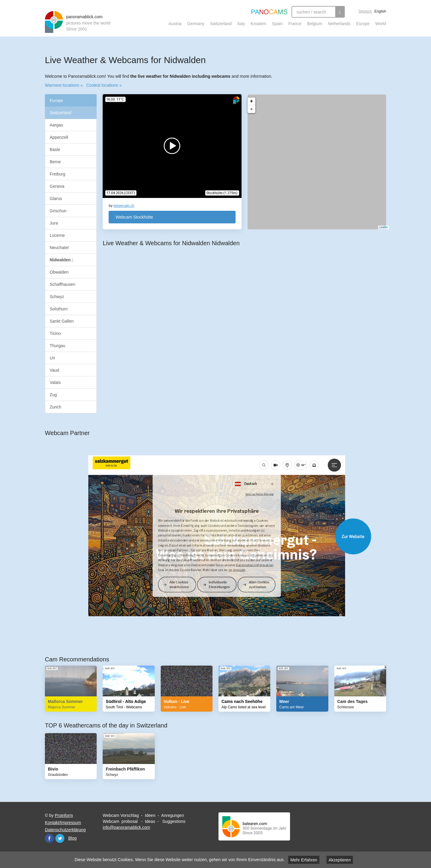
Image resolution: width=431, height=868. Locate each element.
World (381, 24)
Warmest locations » (64, 85)
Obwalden (59, 272)
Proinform (64, 815)
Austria (175, 24)
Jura (54, 223)
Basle (55, 150)
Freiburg (57, 174)
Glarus (56, 199)
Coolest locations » (104, 85)
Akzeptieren (340, 860)
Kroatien (259, 24)
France (295, 24)
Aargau (56, 125)
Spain (277, 24)
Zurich (56, 407)
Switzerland (221, 24)
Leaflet (381, 227)
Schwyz (57, 297)
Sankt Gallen (62, 321)
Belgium (315, 24)
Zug (53, 395)
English (380, 11)
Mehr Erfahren (304, 860)
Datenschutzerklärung (65, 830)
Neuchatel (59, 248)
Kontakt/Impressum (63, 823)
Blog (72, 838)
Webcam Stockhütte (134, 217)
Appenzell (59, 137)
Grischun (58, 211)
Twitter (60, 838)
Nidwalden (62, 260)
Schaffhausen (62, 284)
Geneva (57, 186)
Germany (196, 24)
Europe (363, 24)
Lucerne (57, 235)
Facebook (49, 838)
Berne (55, 162)
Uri (52, 358)
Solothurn (59, 309)
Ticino (55, 333)
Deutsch (365, 11)
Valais (55, 382)
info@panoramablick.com (126, 827)
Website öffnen (221, 536)
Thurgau (57, 346)
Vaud (54, 370)
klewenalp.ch (124, 206)
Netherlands (339, 24)
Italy (241, 24)
